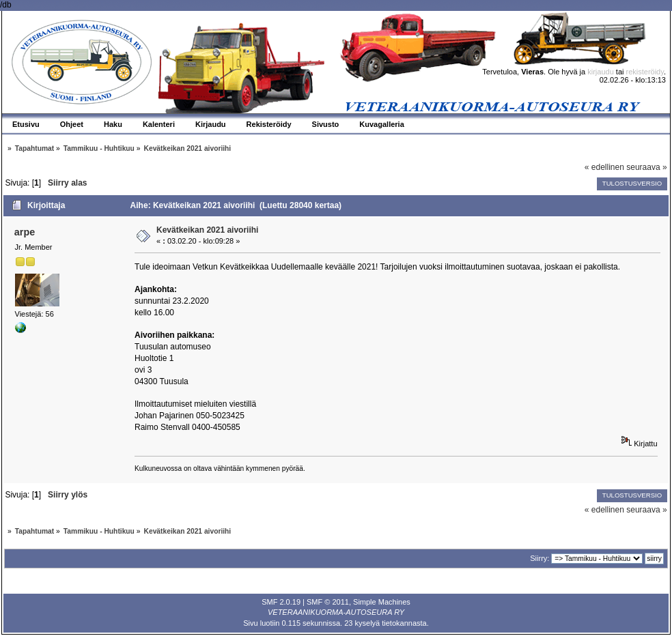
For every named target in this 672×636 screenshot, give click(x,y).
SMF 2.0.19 (281, 602)
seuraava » (646, 167)
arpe (25, 232)
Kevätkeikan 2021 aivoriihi (207, 230)
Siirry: (540, 558)
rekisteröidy (645, 72)
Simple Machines (382, 602)
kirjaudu (601, 72)
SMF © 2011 (328, 602)
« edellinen (604, 167)
